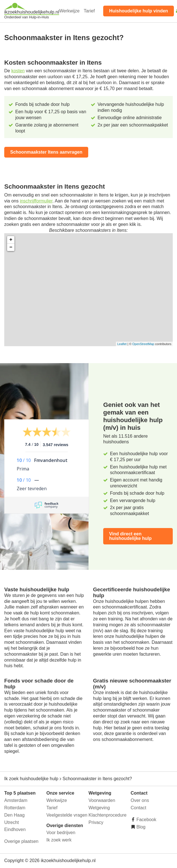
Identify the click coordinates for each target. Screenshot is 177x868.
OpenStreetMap (143, 344)
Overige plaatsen (21, 841)
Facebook (146, 820)
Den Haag (14, 815)
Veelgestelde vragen (67, 815)
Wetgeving (99, 808)
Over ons (140, 800)
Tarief (89, 11)
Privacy (96, 822)
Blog (140, 827)
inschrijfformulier (36, 201)
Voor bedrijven (61, 833)
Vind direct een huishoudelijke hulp (130, 536)
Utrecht (12, 822)
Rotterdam (15, 808)
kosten (18, 71)
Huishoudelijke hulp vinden (139, 11)
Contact (138, 808)
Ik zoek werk (59, 840)
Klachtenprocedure (107, 815)
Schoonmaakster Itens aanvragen (46, 152)
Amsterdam (16, 800)
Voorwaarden (102, 800)
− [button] (11, 247)
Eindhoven (15, 829)
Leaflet (122, 344)
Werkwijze (69, 11)
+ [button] (11, 240)
